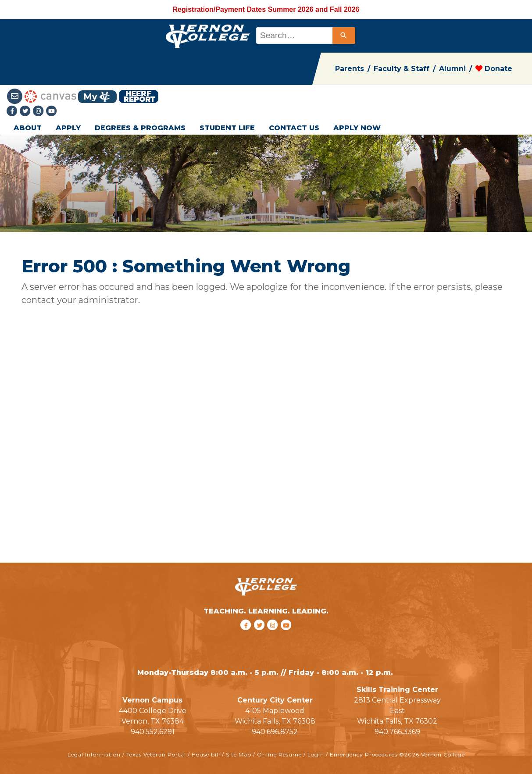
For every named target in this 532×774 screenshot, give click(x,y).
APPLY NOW (357, 128)
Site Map (239, 754)
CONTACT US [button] (294, 128)
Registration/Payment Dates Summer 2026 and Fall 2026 (266, 9)
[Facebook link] (13, 112)
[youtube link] (52, 112)
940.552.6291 (153, 732)
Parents (350, 69)
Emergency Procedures (364, 754)
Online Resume (279, 754)
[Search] (344, 36)
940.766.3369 (397, 732)
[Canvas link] (50, 96)
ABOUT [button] (28, 128)
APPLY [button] (68, 128)
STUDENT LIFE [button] (227, 128)
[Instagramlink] (39, 112)
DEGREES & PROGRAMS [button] (140, 128)
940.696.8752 (275, 732)
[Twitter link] (26, 112)
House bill (206, 754)
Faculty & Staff (402, 69)
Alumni (452, 69)
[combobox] (305, 36)
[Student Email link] (16, 96)
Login (316, 754)
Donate (494, 69)
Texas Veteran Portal (156, 754)
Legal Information (94, 754)
